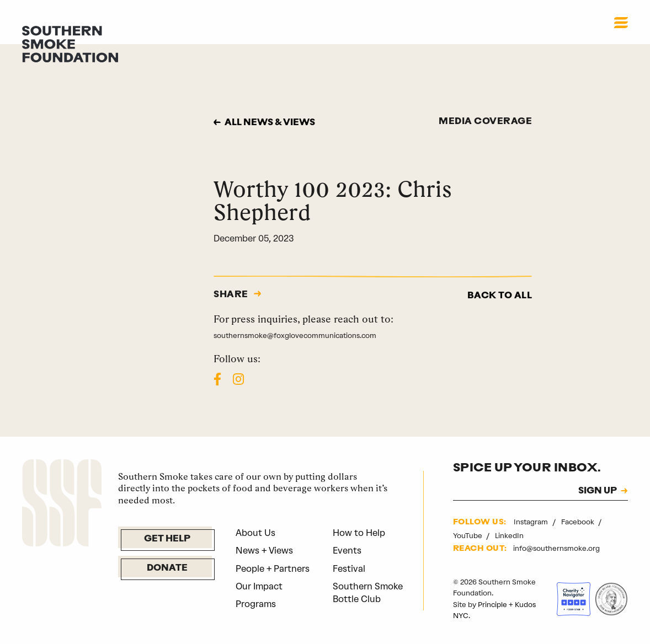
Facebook (579, 522)
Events (347, 551)
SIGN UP (598, 491)
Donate (167, 568)
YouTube (468, 536)
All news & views (270, 123)
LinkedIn (509, 536)
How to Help (359, 533)
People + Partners (273, 569)
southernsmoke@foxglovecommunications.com (295, 336)
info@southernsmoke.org (556, 548)
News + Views (264, 551)
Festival (349, 569)
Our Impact (259, 586)
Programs (256, 604)
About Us (255, 533)
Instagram (532, 522)
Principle (492, 605)
